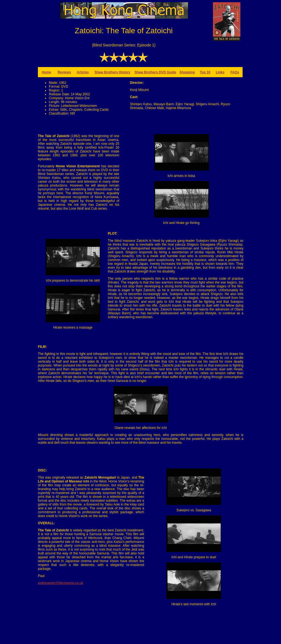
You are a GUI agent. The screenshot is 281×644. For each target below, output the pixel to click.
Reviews (64, 72)
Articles (83, 72)
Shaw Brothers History (113, 72)
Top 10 (205, 72)
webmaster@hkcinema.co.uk (61, 583)
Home (46, 72)
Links (220, 72)
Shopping (187, 72)
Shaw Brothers (147, 72)
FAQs (235, 72)
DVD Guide (168, 72)
